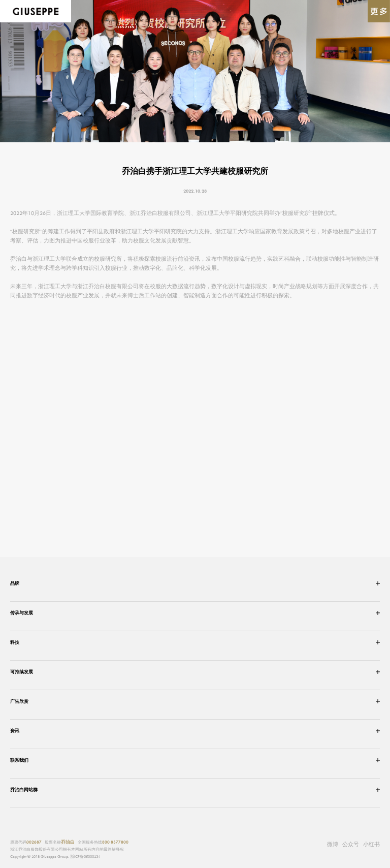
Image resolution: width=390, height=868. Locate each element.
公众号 (351, 843)
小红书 (371, 844)
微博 (333, 844)
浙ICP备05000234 (85, 856)
